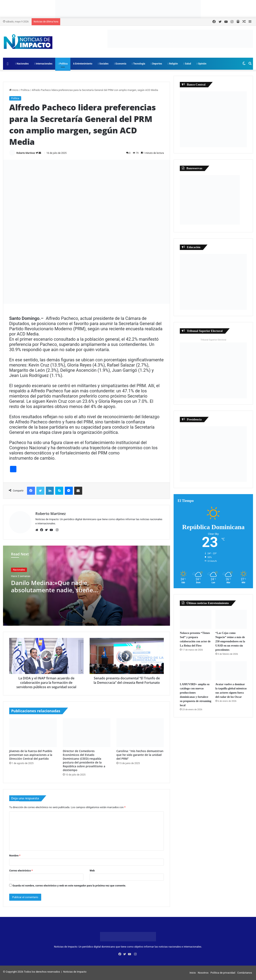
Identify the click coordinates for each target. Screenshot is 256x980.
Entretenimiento (83, 64)
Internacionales (43, 64)
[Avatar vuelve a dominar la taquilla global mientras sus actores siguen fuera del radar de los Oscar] (231, 671)
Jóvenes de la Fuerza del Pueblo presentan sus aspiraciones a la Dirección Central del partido (31, 755)
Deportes (156, 64)
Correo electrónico (21, 871)
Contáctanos (245, 973)
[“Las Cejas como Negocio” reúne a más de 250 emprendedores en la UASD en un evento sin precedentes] (231, 619)
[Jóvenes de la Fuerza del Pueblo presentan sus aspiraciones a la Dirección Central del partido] (33, 733)
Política (63, 64)
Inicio (14, 90)
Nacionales (22, 64)
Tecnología (138, 64)
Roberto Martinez (26, 153)
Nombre (15, 856)
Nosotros (203, 973)
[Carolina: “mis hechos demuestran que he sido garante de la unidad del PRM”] (140, 733)
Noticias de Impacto (75, 972)
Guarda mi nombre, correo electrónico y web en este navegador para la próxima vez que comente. (69, 886)
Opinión (201, 64)
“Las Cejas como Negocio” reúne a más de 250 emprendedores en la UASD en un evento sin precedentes (230, 641)
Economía (120, 64)
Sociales (103, 64)
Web (92, 871)
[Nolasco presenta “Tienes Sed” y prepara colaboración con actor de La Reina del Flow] (195, 619)
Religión (173, 64)
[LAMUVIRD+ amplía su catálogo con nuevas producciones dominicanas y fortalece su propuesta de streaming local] (195, 671)
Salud (187, 64)
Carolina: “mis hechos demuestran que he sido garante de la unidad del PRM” (140, 755)
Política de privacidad (223, 973)
